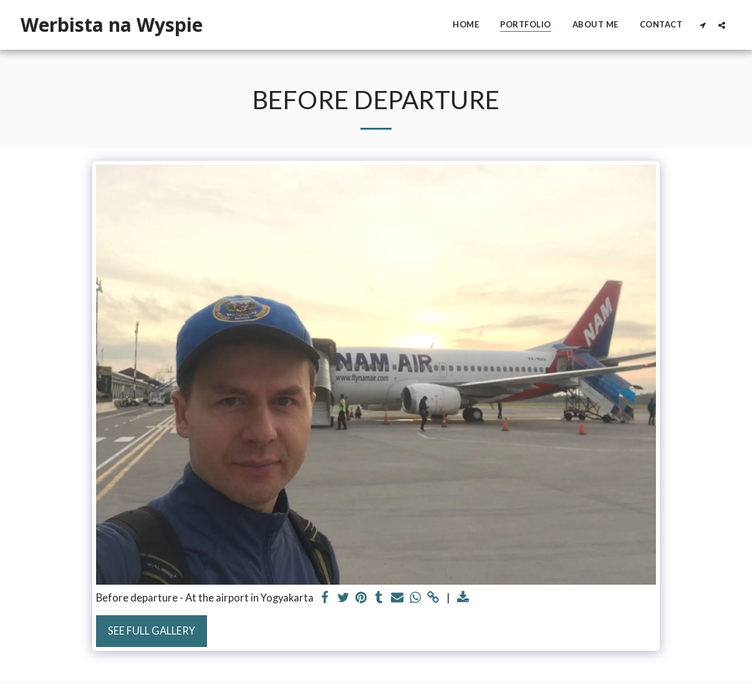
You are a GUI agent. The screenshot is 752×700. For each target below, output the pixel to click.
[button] (702, 25)
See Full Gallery (152, 631)
